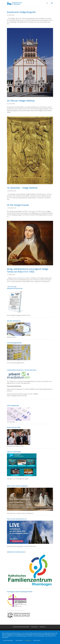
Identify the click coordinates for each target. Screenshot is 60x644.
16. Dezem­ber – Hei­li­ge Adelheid (22, 188)
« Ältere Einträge (12, 287)
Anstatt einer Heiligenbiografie (21, 12)
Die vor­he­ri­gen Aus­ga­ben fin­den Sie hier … (19, 315)
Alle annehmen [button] (19, 640)
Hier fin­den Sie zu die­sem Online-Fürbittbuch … (21, 513)
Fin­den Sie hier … (12, 337)
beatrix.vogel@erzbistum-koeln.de (17, 396)
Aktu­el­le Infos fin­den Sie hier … (16, 446)
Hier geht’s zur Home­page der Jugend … (18, 479)
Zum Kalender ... (12, 422)
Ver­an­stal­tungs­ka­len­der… (17, 363)
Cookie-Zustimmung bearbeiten (21, 627)
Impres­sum (42, 627)
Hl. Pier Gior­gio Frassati (18, 205)
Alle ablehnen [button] (28, 640)
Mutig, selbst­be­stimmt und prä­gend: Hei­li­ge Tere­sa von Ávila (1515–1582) (28, 270)
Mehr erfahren (37, 640)
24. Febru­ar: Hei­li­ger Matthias (21, 101)
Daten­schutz (34, 627)
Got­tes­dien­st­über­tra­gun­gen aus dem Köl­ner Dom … (22, 546)
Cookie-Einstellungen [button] (8, 640)
